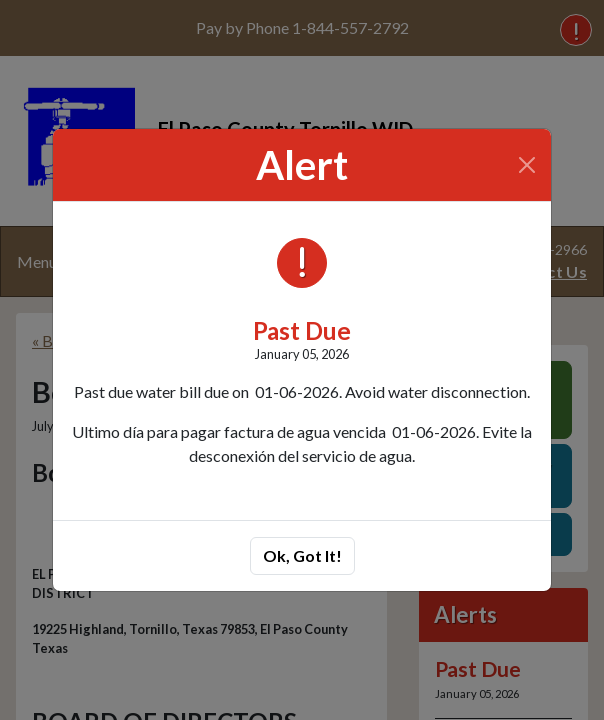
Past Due (302, 330)
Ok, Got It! (302, 555)
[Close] (527, 165)
